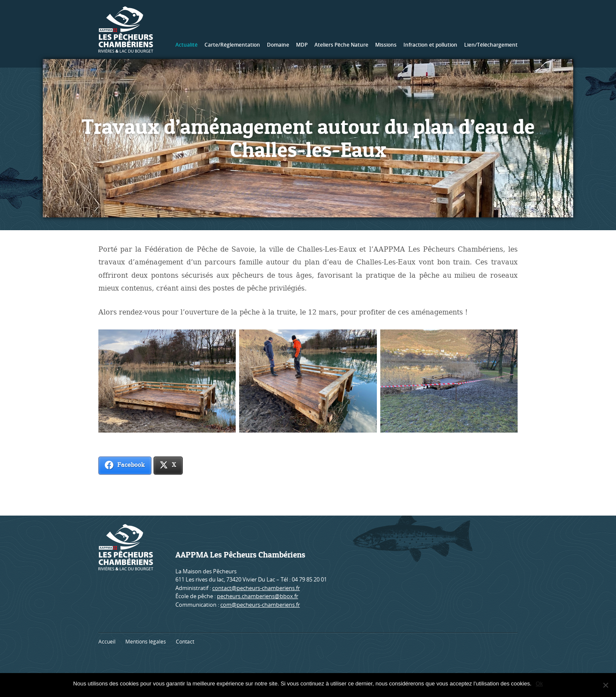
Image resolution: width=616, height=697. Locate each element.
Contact (185, 642)
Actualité (187, 45)
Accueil (107, 642)
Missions (386, 45)
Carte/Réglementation (232, 45)
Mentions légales (146, 642)
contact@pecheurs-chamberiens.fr (256, 588)
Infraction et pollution (430, 45)
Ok (539, 684)
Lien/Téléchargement (491, 45)
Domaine (278, 45)
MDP (302, 45)
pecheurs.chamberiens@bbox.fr (258, 596)
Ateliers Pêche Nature (341, 45)
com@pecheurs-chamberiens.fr (260, 605)
